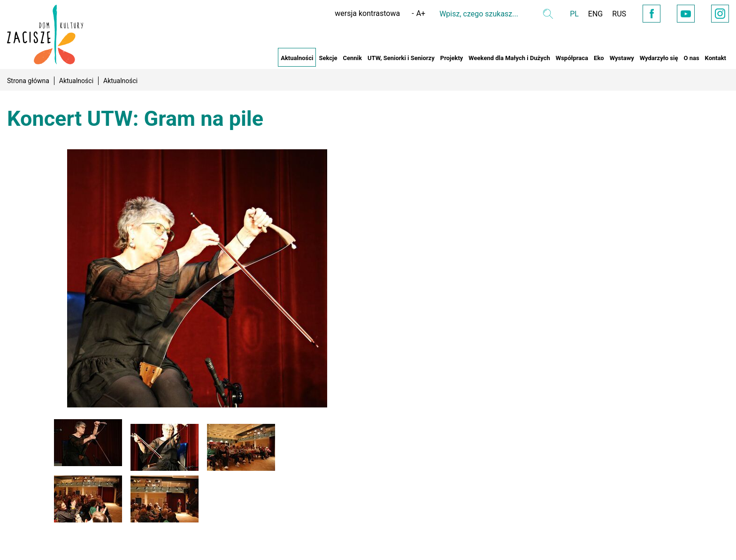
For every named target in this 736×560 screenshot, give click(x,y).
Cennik (352, 58)
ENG (595, 14)
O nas (691, 58)
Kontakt (716, 58)
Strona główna (28, 81)
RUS (619, 14)
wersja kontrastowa (367, 13)
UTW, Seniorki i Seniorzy (401, 58)
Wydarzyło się (659, 58)
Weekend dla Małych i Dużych (509, 58)
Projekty (452, 58)
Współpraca (572, 58)
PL (574, 14)
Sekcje (328, 58)
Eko (599, 58)
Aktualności (297, 58)
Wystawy (622, 58)
